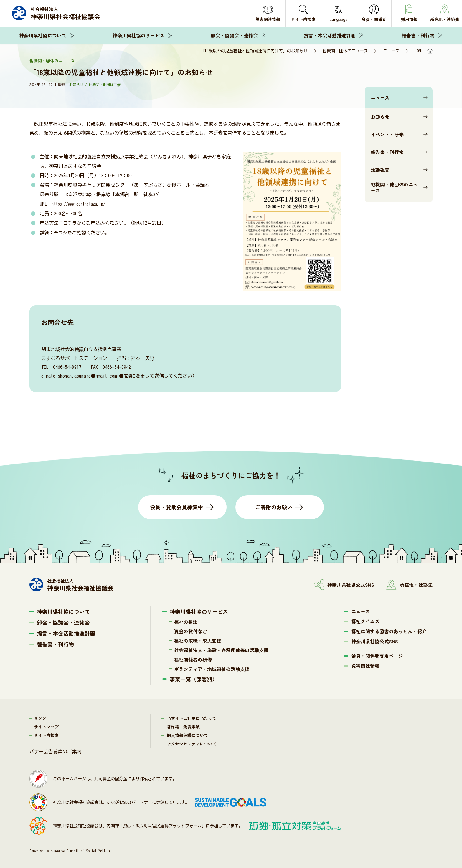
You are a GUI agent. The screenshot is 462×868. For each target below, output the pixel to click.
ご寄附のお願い (274, 507)
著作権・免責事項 (183, 727)
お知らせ (380, 117)
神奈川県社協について (43, 35)
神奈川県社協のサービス (138, 35)
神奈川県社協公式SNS (375, 641)
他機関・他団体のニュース (394, 187)
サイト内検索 (46, 735)
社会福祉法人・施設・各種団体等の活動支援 (221, 650)
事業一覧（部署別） (194, 679)
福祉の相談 (186, 622)
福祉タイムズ (365, 621)
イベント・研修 (387, 134)
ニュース (391, 51)
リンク (40, 718)
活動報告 (380, 170)
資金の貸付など (191, 631)
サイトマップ (46, 727)
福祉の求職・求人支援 (198, 641)
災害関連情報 (365, 666)
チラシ (61, 232)
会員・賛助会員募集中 (176, 507)
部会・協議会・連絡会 (234, 35)
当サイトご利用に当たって (192, 718)
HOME (419, 51)
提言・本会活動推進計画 (330, 35)
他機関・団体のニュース (345, 51)
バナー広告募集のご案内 (55, 752)
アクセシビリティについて (192, 744)
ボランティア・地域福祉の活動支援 (212, 669)
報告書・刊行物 (418, 35)
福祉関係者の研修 (193, 659)
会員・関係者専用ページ (377, 656)
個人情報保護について (187, 735)
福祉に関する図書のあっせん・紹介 (389, 631)
